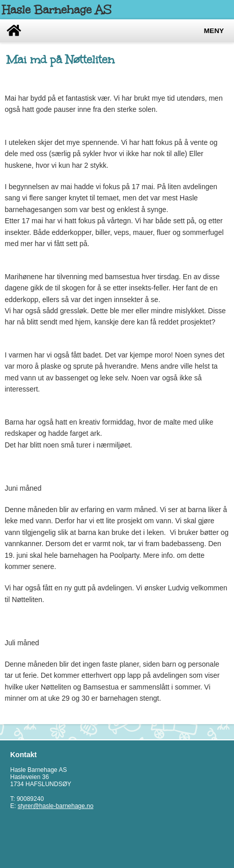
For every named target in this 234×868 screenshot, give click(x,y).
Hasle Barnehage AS (57, 10)
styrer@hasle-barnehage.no (56, 806)
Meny (214, 31)
